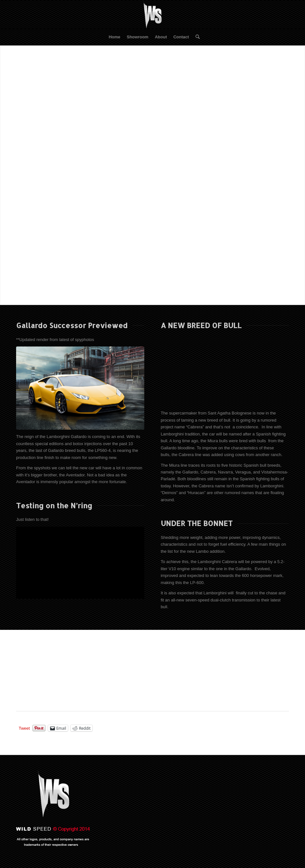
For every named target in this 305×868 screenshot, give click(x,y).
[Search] (196, 37)
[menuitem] (114, 37)
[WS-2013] (152, 15)
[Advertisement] (143, 671)
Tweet (24, 728)
